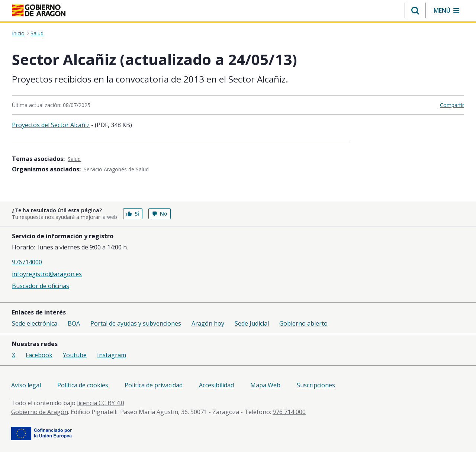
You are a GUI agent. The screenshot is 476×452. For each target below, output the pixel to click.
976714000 (27, 262)
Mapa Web (265, 385)
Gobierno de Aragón (40, 412)
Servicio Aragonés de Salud (116, 169)
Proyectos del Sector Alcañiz (51, 125)
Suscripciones (316, 385)
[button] (415, 10)
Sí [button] (133, 214)
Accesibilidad (216, 385)
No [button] (160, 214)
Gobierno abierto (303, 323)
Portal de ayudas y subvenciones (136, 323)
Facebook (39, 355)
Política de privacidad (154, 385)
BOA (74, 323)
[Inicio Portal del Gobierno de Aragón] (39, 10)
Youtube (75, 355)
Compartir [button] (452, 105)
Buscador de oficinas (41, 286)
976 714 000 (289, 412)
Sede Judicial (252, 323)
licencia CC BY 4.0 (101, 403)
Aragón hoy (208, 323)
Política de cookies (83, 385)
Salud (37, 33)
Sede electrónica (35, 323)
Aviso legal (26, 385)
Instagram (112, 355)
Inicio (18, 33)
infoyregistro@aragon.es (47, 274)
